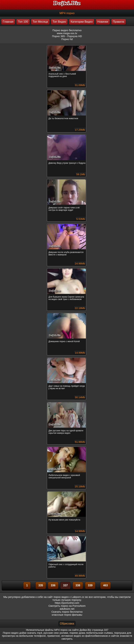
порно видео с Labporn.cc (69, 597)
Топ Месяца (40, 22)
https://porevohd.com (67, 603)
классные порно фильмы (67, 615)
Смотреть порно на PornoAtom (67, 606)
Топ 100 (23, 22)
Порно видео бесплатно (67, 30)
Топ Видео (59, 22)
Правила (119, 22)
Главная (8, 22)
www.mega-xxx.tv (67, 33)
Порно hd (67, 39)
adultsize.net (67, 609)
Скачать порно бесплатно (67, 612)
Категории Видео (82, 22)
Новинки (103, 22)
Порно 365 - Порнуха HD (67, 36)
